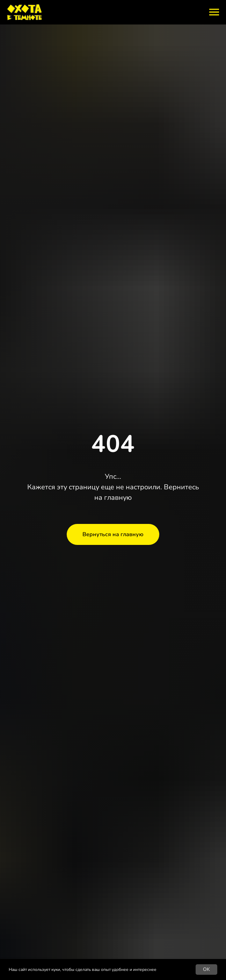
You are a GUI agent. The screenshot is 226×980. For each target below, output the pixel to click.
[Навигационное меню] (214, 12)
